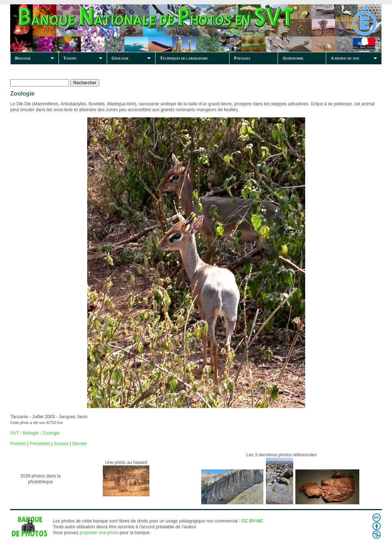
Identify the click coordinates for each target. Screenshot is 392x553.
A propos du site (345, 58)
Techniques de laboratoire (184, 58)
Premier (18, 444)
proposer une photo (99, 533)
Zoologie (51, 433)
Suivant (61, 444)
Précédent (40, 444)
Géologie (120, 58)
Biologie (23, 58)
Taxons (70, 58)
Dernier (80, 444)
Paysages (242, 58)
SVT (15, 433)
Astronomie (293, 58)
